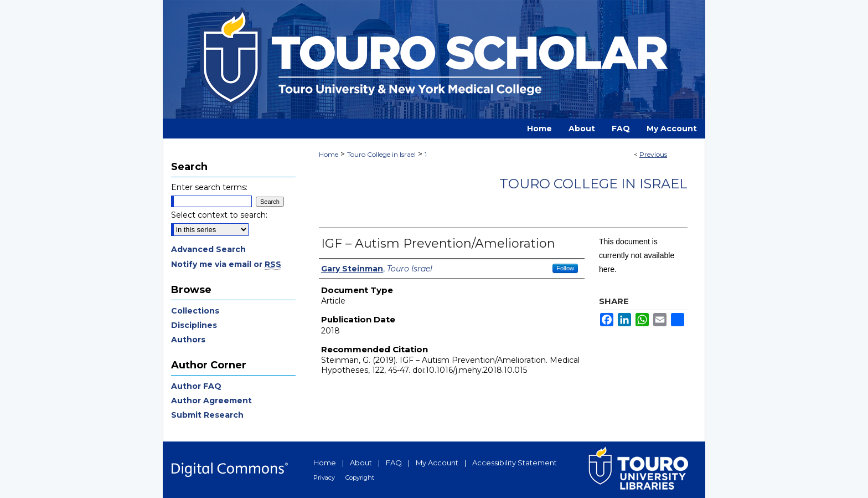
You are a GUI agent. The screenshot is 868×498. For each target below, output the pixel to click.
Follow (565, 268)
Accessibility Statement (515, 463)
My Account (437, 463)
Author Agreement (211, 401)
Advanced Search (208, 249)
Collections (195, 311)
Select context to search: (219, 215)
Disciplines (194, 325)
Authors (188, 340)
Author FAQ (196, 386)
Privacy (324, 478)
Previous (653, 154)
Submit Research (207, 415)
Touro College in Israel (381, 154)
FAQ (394, 463)
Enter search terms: (209, 187)
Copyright (360, 478)
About (361, 463)
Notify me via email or (226, 264)
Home (329, 154)
